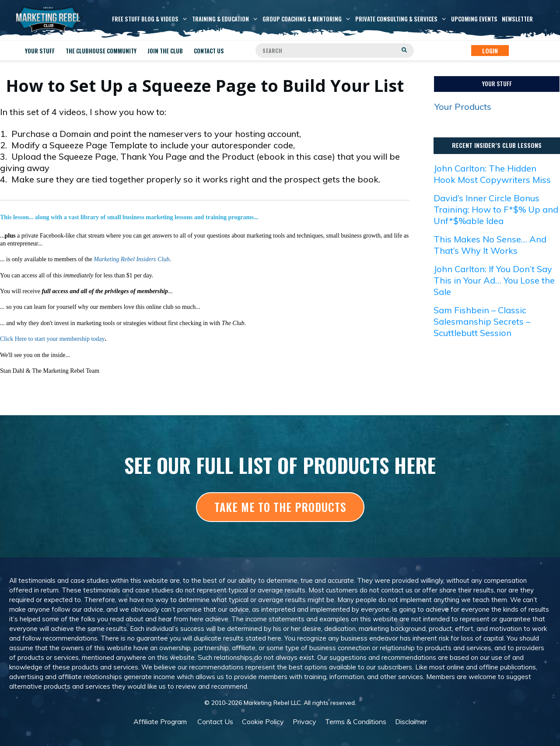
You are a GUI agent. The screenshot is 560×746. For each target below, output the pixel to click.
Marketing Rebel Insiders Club (131, 259)
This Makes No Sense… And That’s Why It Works (490, 245)
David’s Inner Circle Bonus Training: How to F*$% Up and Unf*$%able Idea (496, 209)
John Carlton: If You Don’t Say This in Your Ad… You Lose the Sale (494, 280)
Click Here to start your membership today (52, 339)
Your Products (463, 107)
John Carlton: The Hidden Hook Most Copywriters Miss (492, 174)
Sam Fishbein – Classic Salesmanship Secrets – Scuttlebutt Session (482, 321)
